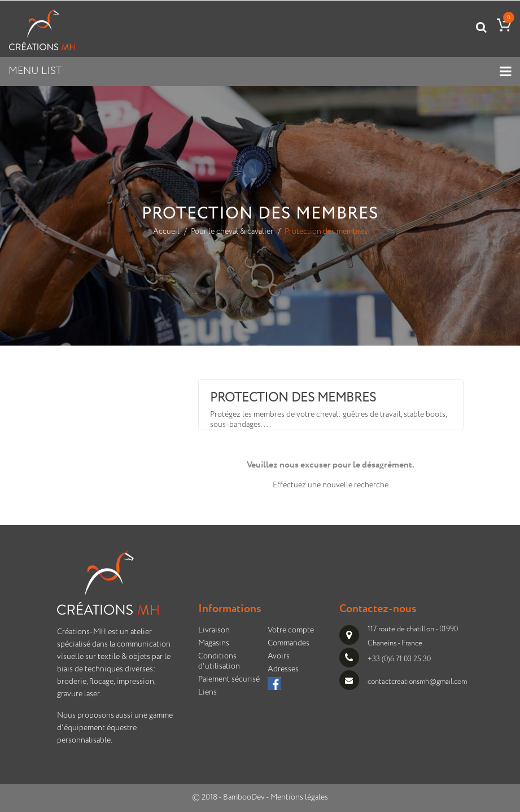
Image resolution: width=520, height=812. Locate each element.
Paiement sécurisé (229, 679)
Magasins (214, 643)
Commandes (289, 643)
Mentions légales (299, 797)
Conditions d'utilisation (219, 661)
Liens (207, 692)
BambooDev (244, 797)
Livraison (214, 630)
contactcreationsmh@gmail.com (417, 682)
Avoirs (279, 656)
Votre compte (291, 630)
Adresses (283, 669)
